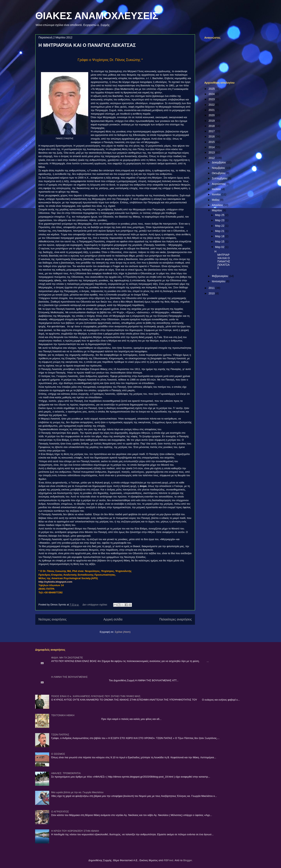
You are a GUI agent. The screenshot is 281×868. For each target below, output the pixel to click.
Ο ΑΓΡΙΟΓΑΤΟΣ (60, 812)
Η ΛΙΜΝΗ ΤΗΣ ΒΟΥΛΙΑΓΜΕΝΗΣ (69, 677)
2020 (212, 115)
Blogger (188, 860)
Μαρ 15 (220, 242)
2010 (212, 293)
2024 (212, 94)
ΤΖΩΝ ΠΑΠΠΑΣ (60, 735)
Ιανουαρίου (219, 281)
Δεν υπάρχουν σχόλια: (95, 605)
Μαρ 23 (220, 220)
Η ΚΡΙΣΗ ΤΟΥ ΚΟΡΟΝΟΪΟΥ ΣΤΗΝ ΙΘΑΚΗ (75, 831)
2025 (212, 89)
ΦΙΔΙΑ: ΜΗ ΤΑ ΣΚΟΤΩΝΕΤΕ (67, 658)
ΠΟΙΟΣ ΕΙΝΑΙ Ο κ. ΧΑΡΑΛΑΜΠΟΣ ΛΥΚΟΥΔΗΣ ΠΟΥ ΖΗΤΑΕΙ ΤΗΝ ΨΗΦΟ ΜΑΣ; (96, 696)
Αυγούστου (219, 184)
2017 (212, 131)
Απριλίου (218, 205)
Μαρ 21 (220, 231)
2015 (212, 142)
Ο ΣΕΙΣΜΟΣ (58, 754)
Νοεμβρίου (219, 168)
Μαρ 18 (220, 236)
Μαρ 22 (220, 226)
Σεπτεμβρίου (220, 178)
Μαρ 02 (220, 247)
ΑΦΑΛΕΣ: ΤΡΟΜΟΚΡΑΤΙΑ (66, 773)
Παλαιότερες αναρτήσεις (176, 619)
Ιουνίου (217, 194)
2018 (212, 126)
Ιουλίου (217, 189)
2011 (212, 288)
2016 (212, 136)
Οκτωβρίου (219, 173)
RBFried (169, 860)
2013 (212, 152)
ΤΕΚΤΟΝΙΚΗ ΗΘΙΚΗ (63, 715)
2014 (212, 147)
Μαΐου (216, 200)
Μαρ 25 (220, 215)
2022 (212, 105)
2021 (212, 110)
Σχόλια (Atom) (123, 632)
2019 (212, 121)
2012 (212, 158)
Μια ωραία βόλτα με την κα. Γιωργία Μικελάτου (77, 792)
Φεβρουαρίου (220, 276)
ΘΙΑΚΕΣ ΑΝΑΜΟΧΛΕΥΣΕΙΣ (97, 16)
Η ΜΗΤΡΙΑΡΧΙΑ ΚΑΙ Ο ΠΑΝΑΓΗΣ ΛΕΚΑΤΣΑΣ (87, 45)
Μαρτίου (217, 210)
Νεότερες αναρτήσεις (52, 619)
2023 (212, 99)
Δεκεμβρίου (219, 162)
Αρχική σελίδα (113, 619)
